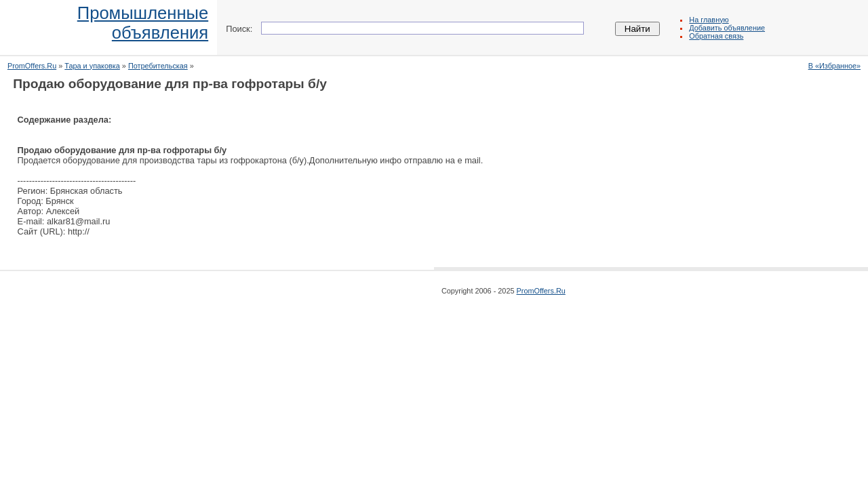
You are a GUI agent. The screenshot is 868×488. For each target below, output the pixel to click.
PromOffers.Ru (32, 66)
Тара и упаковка (92, 66)
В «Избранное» (834, 66)
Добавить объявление (727, 28)
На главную (709, 20)
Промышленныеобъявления (143, 23)
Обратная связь (716, 36)
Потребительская (158, 66)
